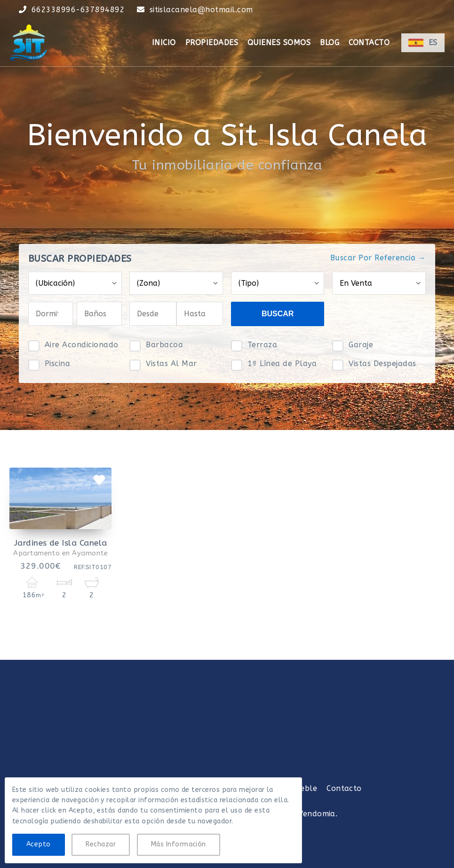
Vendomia (317, 814)
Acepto (39, 844)
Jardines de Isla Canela (61, 543)
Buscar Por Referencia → (378, 258)
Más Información (179, 844)
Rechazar (101, 844)
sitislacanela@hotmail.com (201, 10)
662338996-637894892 (78, 10)
